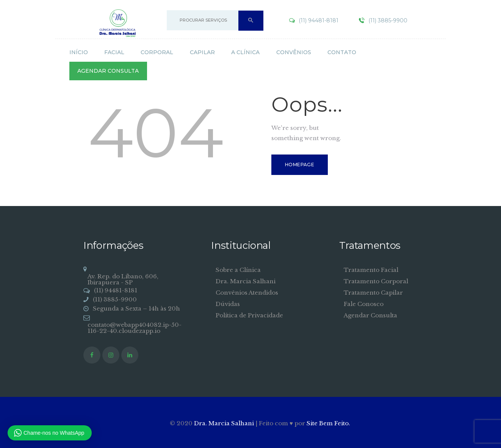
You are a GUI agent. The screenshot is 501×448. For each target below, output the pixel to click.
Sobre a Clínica (238, 270)
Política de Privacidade (249, 315)
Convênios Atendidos (247, 293)
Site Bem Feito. (328, 423)
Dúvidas (228, 304)
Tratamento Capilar (373, 293)
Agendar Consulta (370, 315)
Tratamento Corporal (376, 281)
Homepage (300, 165)
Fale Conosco (364, 304)
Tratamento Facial (371, 270)
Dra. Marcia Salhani (246, 281)
